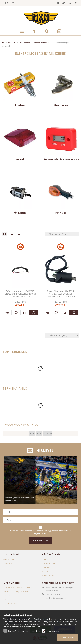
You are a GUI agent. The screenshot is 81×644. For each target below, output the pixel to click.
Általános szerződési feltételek (19, 588)
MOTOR (12, 43)
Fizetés (6, 596)
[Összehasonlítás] (25, 313)
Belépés (57, 3)
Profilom (47, 568)
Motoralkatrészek (42, 43)
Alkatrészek (25, 43)
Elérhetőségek (10, 604)
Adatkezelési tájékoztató (16, 592)
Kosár (45, 572)
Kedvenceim (48, 576)
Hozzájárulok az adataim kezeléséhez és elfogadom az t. (41, 532)
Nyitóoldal (8, 560)
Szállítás (7, 600)
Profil (64, 3)
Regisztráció (48, 564)
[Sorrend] (62, 234)
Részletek (7, 313)
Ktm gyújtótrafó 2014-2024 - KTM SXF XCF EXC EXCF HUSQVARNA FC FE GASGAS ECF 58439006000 (61, 295)
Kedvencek (70, 3)
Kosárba (34, 313)
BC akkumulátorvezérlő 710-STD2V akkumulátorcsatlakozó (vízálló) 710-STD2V (20, 294)
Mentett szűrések (76, 3)
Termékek (7, 564)
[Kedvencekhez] (16, 313)
